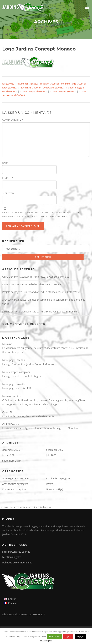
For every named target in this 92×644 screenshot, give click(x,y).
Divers (50, 484)
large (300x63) (10, 88)
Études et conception (14, 489)
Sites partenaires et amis (16, 552)
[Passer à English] (11, 599)
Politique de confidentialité (17, 562)
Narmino (7, 344)
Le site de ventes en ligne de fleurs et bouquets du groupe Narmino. (40, 428)
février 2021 (9, 455)
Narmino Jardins (11, 396)
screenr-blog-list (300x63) (63, 91)
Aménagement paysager (16, 478)
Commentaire (13, 120)
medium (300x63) (49, 84)
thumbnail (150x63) (28, 84)
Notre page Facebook (14, 360)
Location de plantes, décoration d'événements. (28, 416)
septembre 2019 (11, 461)
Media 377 (39, 614)
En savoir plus (46, 640)
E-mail (8, 178)
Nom (7, 163)
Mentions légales (12, 557)
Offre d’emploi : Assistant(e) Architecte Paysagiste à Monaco (36, 277)
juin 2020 (51, 455)
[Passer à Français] (11, 603)
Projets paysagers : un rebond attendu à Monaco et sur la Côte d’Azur (41, 292)
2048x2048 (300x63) (53, 88)
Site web (8, 193)
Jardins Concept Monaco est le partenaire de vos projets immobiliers (41, 312)
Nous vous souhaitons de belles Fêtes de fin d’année (32, 284)
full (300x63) (9, 84)
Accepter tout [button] (55, 636)
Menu (87, 7)
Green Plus (8, 412)
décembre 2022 (55, 450)
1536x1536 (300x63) (30, 88)
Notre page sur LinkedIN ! (17, 388)
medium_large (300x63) (73, 84)
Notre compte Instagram (16, 372)
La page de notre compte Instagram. (23, 376)
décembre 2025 (11, 450)
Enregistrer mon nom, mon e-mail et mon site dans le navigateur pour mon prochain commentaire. (41, 214)
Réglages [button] (80, 636)
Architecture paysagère (15, 484)
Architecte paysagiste (58, 478)
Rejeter (68, 636)
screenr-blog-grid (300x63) (34, 91)
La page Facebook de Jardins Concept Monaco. (28, 364)
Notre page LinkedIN (14, 384)
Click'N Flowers (11, 424)
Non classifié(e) (54, 489)
